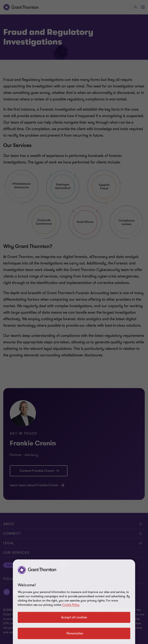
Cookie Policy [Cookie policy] (71, 605)
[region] (74, 602)
